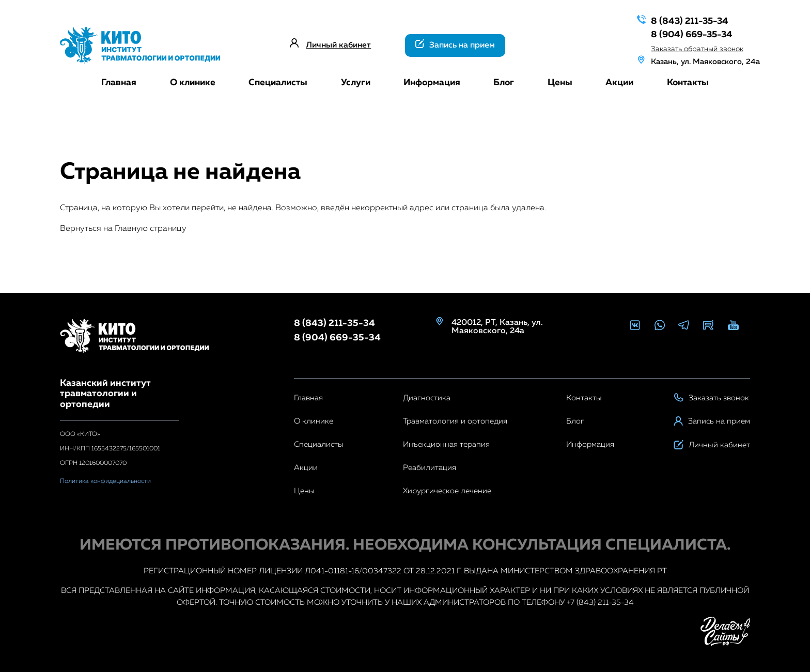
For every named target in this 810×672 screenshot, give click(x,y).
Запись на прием (455, 44)
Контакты (688, 83)
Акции (619, 83)
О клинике (193, 83)
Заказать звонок (711, 398)
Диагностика (427, 398)
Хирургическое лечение (447, 491)
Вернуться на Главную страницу (123, 229)
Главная (119, 83)
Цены (560, 83)
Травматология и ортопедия (455, 421)
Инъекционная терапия (446, 444)
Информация (432, 83)
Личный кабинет (338, 45)
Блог (504, 83)
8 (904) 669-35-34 (685, 34)
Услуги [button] (356, 83)
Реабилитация (430, 468)
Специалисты (278, 83)
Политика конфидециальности (105, 481)
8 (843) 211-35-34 (683, 20)
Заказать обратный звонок (690, 47)
